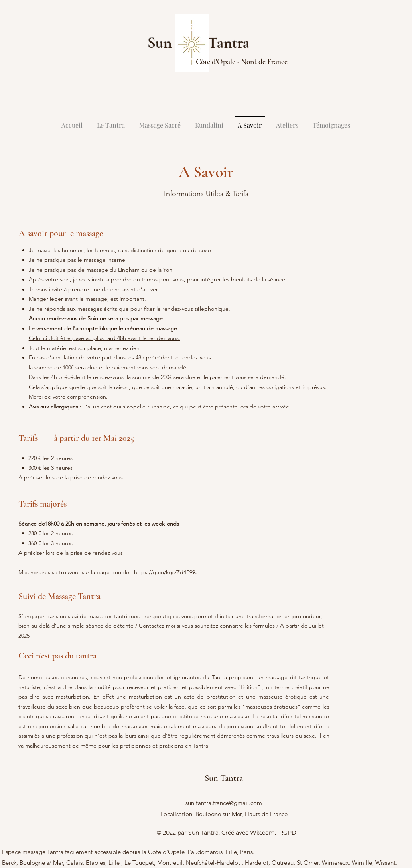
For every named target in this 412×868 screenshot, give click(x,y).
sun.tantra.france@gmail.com (224, 803)
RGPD (287, 833)
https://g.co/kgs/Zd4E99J (166, 572)
